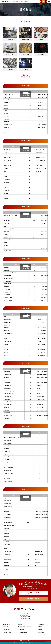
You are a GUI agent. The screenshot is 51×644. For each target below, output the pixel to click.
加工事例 (20, 624)
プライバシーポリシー (43, 635)
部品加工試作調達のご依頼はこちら (25, 643)
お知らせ (40, 630)
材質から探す (6, 630)
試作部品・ (25, 627)
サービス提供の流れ (22, 632)
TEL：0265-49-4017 (25, 617)
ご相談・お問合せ (33, 599)
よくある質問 (21, 630)
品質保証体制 (41, 624)
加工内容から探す (7, 632)
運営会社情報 (41, 632)
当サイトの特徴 (7, 624)
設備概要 (40, 627)
